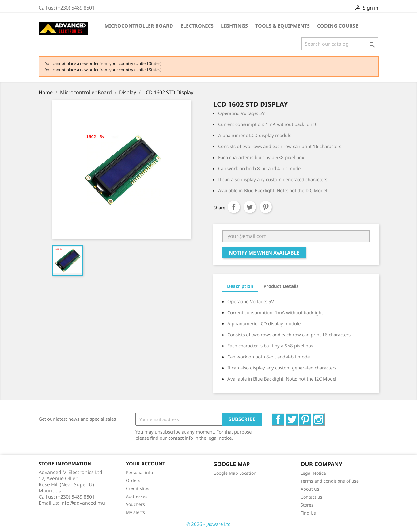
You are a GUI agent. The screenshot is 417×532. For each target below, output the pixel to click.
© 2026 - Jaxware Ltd (208, 524)
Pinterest (266, 207)
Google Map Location (235, 473)
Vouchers (135, 504)
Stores (307, 505)
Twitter (298, 417)
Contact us (311, 497)
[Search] (340, 44)
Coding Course (338, 26)
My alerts (135, 512)
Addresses (137, 496)
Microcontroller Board (139, 26)
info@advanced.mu (83, 503)
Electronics (197, 26)
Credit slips (138, 488)
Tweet (250, 207)
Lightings (234, 26)
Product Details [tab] (281, 286)
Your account (146, 464)
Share (234, 207)
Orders (133, 480)
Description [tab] (240, 286)
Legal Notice (313, 473)
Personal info (139, 472)
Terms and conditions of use (330, 481)
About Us (310, 489)
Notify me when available (264, 253)
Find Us (308, 513)
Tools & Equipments (282, 26)
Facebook (284, 417)
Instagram (325, 417)
